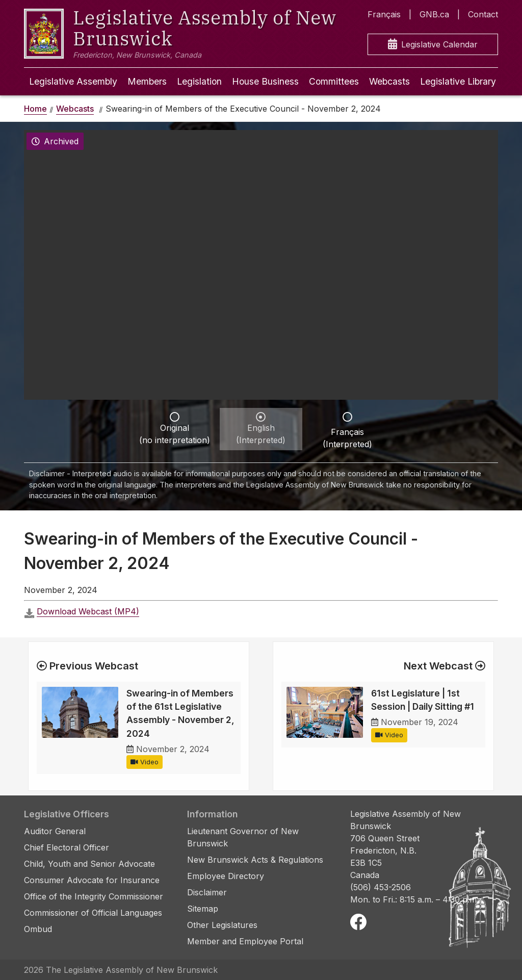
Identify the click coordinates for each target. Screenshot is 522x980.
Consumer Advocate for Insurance (92, 880)
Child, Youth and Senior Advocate (89, 864)
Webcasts (389, 81)
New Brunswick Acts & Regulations (255, 860)
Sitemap (203, 909)
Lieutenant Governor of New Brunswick (243, 837)
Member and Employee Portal (245, 941)
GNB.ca (434, 14)
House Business (265, 81)
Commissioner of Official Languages (93, 913)
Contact (483, 14)
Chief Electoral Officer (67, 847)
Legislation (199, 81)
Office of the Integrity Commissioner (94, 896)
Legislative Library (458, 81)
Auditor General (55, 831)
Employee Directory (226, 876)
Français (384, 14)
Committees (334, 81)
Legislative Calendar (433, 45)
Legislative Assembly (73, 81)
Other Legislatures (222, 925)
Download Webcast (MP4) (88, 611)
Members (147, 81)
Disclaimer (207, 892)
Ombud (38, 929)
